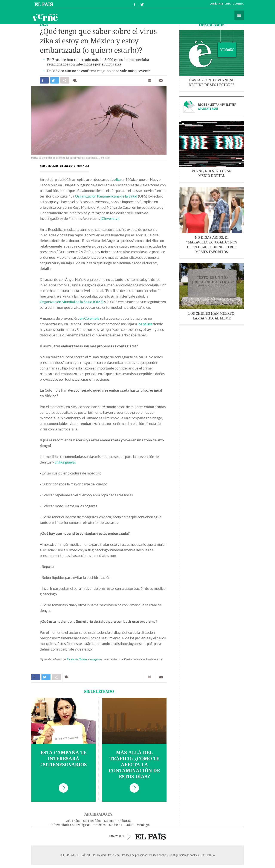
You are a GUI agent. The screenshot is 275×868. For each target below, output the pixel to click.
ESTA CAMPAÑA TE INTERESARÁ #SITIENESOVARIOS (63, 759)
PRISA (211, 855)
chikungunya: (65, 462)
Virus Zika (73, 821)
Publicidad (99, 855)
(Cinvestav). (110, 218)
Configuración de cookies (184, 855)
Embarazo (125, 821)
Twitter (83, 659)
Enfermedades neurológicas (70, 825)
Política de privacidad (135, 855)
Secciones (239, 15)
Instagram (95, 659)
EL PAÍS (150, 836)
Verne (45, 17)
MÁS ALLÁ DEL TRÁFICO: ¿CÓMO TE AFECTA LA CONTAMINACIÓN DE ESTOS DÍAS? (134, 765)
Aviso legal (114, 855)
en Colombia (90, 318)
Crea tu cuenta (234, 4)
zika (118, 179)
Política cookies (158, 855)
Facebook (73, 659)
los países (145, 324)
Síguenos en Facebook (134, 4)
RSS (203, 855)
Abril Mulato (49, 166)
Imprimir (150, 81)
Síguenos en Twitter (142, 4)
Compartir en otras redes (65, 80)
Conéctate (216, 4)
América (100, 825)
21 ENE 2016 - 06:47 (75, 166)
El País (44, 4)
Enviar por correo (161, 81)
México (109, 821)
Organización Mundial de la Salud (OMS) (72, 302)
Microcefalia (92, 821)
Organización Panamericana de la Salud (106, 196)
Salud (44, 25)
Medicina (116, 825)
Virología (143, 825)
